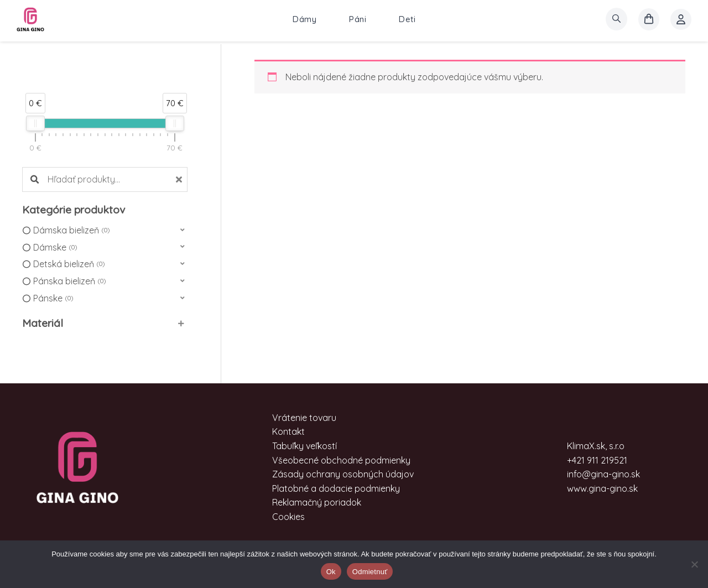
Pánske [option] (53, 299)
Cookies (288, 517)
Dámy (304, 19)
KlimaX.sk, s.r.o (596, 446)
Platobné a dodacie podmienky (336, 488)
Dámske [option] (55, 248)
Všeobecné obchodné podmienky (341, 460)
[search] (616, 19)
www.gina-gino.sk (602, 488)
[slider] (35, 123)
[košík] (649, 19)
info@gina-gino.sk (603, 474)
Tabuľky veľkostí (304, 446)
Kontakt (288, 431)
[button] (105, 230)
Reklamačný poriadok (317, 502)
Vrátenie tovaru (304, 418)
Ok (331, 572)
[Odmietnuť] (694, 564)
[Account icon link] (681, 19)
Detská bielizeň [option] (69, 264)
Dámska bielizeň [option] (71, 231)
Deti (407, 19)
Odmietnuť (370, 572)
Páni (358, 19)
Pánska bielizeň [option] (69, 282)
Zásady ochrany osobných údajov (343, 474)
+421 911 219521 (597, 460)
